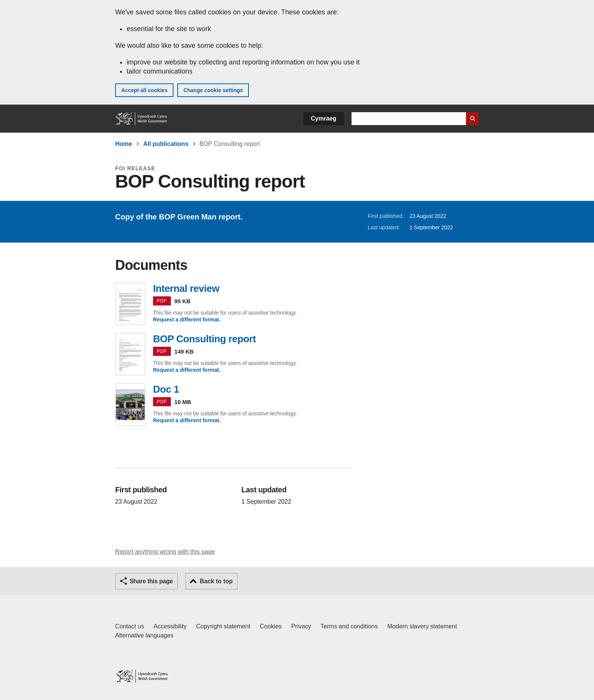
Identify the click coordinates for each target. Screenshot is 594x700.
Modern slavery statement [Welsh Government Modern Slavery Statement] (422, 626)
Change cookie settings (213, 90)
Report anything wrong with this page (165, 552)
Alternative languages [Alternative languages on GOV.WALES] (144, 635)
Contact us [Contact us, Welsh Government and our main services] (130, 626)
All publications (166, 144)
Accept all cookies (144, 90)
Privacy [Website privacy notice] (301, 626)
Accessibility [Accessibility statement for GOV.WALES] (170, 626)
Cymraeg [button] (324, 118)
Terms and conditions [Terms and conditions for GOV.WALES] (349, 626)
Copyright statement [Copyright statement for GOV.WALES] (223, 626)
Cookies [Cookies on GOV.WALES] (271, 626)
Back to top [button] (216, 581)
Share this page (151, 581)
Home (123, 144)
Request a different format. (187, 319)
